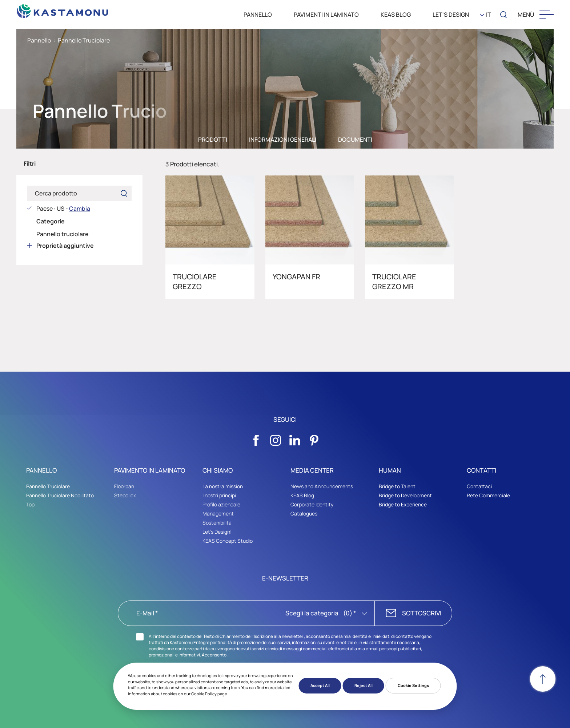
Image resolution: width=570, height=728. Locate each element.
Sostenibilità (217, 523)
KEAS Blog (302, 495)
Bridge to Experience (403, 504)
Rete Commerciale (488, 495)
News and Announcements (322, 486)
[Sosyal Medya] (256, 438)
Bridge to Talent (397, 486)
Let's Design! (217, 532)
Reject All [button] (364, 685)
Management (218, 513)
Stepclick (125, 495)
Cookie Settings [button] (413, 685)
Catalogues (304, 513)
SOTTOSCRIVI (422, 613)
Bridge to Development (405, 495)
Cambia (80, 209)
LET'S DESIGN (451, 15)
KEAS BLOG (396, 15)
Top (30, 504)
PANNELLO (258, 15)
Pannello (39, 40)
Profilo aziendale (221, 504)
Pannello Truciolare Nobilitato (60, 495)
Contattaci (479, 486)
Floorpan (124, 486)
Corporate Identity (312, 504)
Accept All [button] (320, 685)
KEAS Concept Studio (228, 544)
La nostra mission (223, 486)
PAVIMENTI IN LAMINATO (326, 15)
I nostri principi (219, 495)
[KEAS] (63, 9)
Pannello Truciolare (84, 40)
